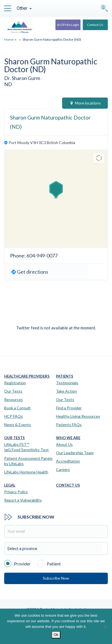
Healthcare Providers (27, 376)
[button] (56, 190)
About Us (64, 444)
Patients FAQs (69, 425)
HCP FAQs (14, 416)
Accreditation (68, 461)
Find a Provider (69, 408)
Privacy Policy (16, 492)
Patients (65, 376)
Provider (17, 563)
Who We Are (68, 438)
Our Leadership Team (75, 453)
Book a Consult (17, 408)
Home (9, 39)
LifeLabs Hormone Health (26, 472)
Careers (63, 469)
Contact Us (95, 25)
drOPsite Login (68, 25)
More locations (86, 103)
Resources (14, 399)
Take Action (66, 391)
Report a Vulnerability (23, 500)
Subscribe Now (56, 578)
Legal (10, 485)
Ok (56, 635)
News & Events (18, 425)
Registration (15, 383)
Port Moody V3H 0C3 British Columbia (42, 143)
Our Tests (13, 391)
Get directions (33, 272)
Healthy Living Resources (78, 416)
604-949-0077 (42, 256)
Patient (49, 563)
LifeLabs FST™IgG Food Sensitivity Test (26, 447)
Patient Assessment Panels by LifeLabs (28, 461)
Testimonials (67, 383)
